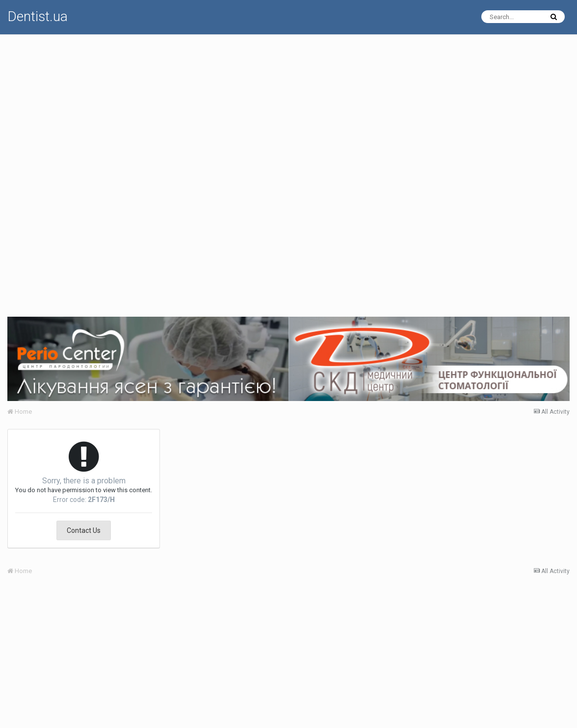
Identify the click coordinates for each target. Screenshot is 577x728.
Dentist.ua (38, 16)
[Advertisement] (288, 103)
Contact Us (84, 530)
